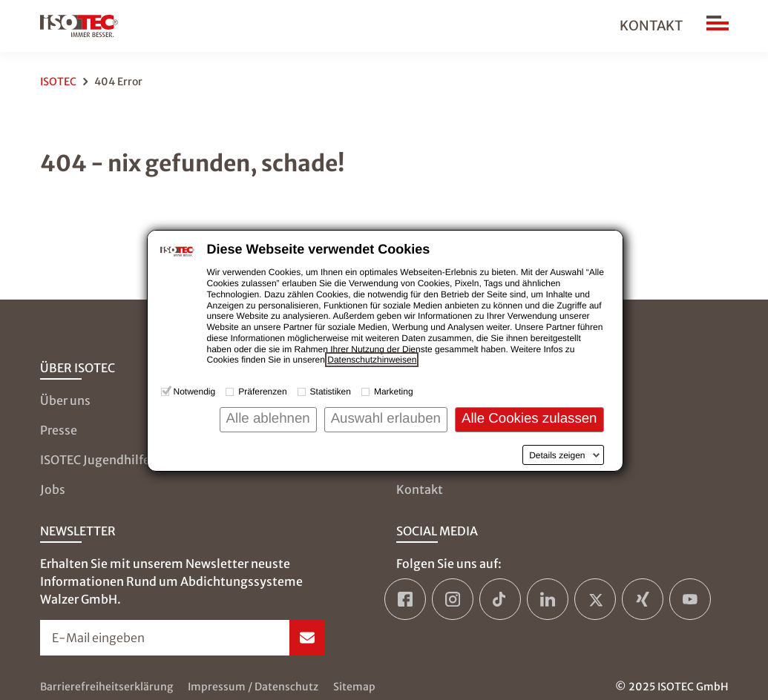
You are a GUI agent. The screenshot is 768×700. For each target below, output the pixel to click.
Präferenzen (262, 392)
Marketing (394, 392)
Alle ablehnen (268, 418)
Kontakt (651, 26)
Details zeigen (557, 455)
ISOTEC (58, 82)
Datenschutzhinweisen (372, 360)
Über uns (65, 400)
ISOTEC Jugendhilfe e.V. (106, 460)
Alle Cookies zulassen (529, 418)
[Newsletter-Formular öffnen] (183, 638)
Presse (59, 430)
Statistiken (331, 392)
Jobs (53, 489)
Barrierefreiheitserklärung (106, 687)
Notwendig (195, 392)
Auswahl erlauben (386, 418)
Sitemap (354, 687)
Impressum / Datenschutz (253, 687)
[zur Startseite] (79, 26)
